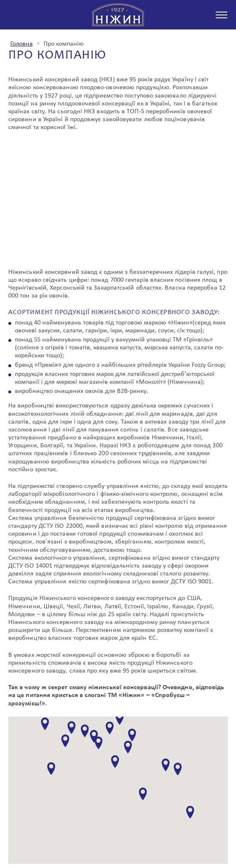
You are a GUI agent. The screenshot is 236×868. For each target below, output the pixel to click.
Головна (22, 44)
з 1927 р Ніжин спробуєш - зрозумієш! (118, 15)
